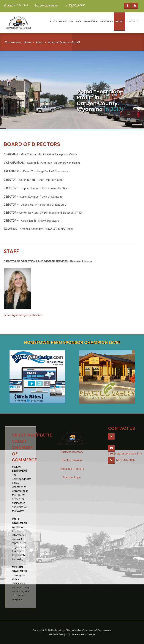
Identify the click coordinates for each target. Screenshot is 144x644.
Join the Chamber (72, 460)
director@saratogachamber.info (23, 315)
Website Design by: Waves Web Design (72, 634)
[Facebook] (127, 6)
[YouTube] (135, 6)
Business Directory (72, 452)
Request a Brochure (72, 469)
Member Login (72, 477)
